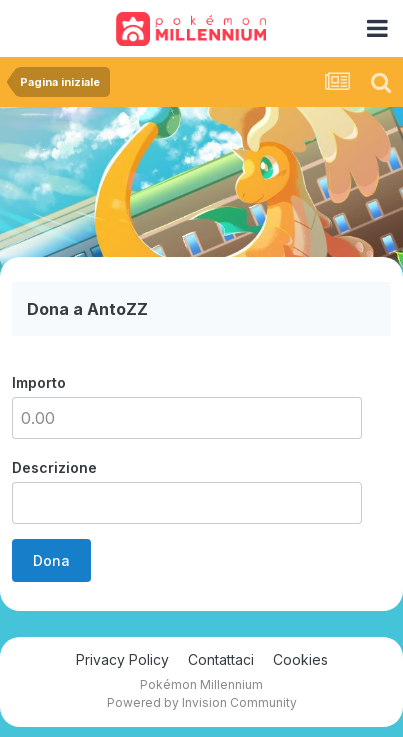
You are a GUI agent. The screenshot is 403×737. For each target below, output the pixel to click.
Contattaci (221, 659)
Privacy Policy (122, 659)
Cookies (300, 659)
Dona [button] (51, 560)
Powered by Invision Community (202, 702)
